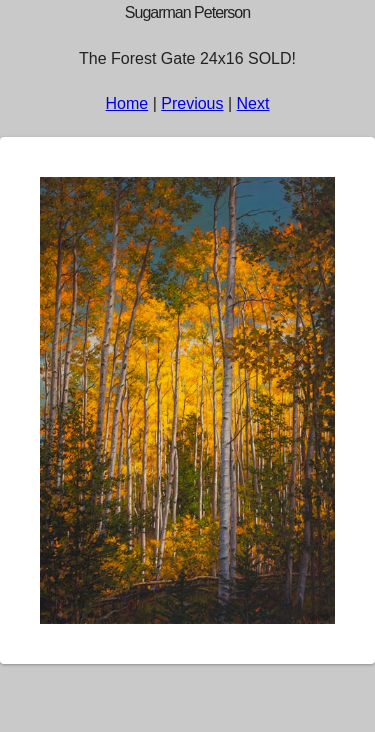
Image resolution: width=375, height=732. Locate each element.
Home (127, 103)
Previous (192, 103)
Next (253, 103)
